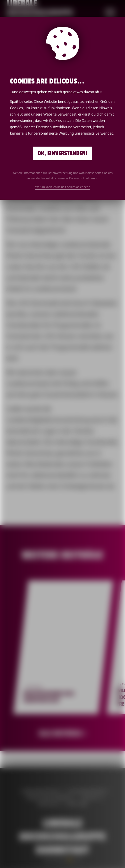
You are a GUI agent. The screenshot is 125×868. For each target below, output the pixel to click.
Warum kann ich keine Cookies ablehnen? (63, 187)
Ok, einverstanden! (63, 153)
